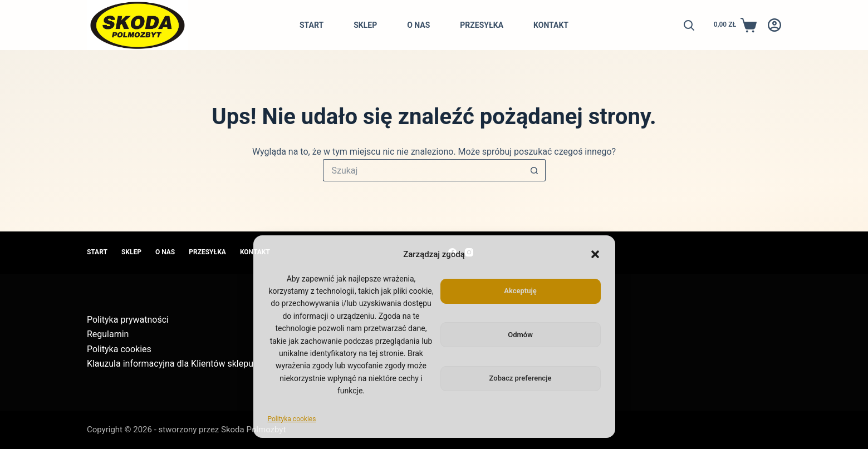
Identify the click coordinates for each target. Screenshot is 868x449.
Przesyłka (482, 25)
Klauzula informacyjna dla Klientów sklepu (170, 364)
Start (312, 25)
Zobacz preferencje (521, 378)
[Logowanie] (774, 25)
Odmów (520, 335)
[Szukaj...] (423, 170)
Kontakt (551, 25)
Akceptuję (520, 291)
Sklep (365, 25)
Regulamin (108, 334)
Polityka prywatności (128, 320)
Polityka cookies (292, 419)
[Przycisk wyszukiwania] (534, 170)
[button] (595, 254)
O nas (418, 25)
